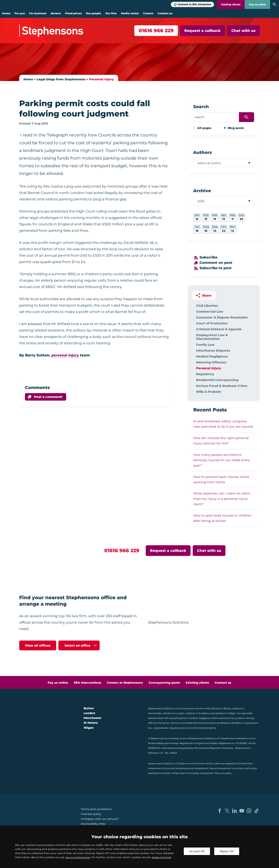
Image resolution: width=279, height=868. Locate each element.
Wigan (89, 728)
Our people (94, 13)
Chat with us (243, 31)
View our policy (223, 773)
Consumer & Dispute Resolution (222, 317)
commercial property (204, 728)
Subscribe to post (216, 268)
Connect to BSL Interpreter (195, 4)
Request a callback (202, 31)
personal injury (66, 355)
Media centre (130, 13)
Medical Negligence (212, 356)
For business (38, 13)
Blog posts (236, 128)
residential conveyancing (200, 723)
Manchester (93, 718)
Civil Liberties (207, 306)
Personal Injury (104, 79)
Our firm (111, 13)
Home (6, 13)
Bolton (89, 708)
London (89, 713)
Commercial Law (210, 311)
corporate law (161, 728)
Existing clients (231, 4)
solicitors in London (174, 713)
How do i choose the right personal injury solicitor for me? (221, 441)
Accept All (197, 849)
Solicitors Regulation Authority (216, 748)
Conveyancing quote (164, 683)
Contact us (165, 13)
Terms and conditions (96, 809)
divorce (175, 723)
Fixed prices (73, 13)
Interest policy (91, 814)
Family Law (205, 345)
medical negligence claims (204, 718)
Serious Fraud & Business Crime (222, 386)
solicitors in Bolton (221, 708)
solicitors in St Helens (198, 713)
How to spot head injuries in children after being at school (223, 518)
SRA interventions (88, 683)
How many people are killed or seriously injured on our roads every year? (222, 460)
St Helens (91, 723)
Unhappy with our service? (100, 819)
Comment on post (217, 263)
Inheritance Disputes (213, 350)
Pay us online (257, 4)
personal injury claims (232, 718)
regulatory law (178, 728)
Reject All (228, 849)
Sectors (56, 13)
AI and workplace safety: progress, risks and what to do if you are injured (223, 424)
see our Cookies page (79, 853)
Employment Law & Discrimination (212, 337)
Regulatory (205, 374)
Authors (202, 152)
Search (201, 107)
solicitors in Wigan (226, 713)
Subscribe (209, 257)
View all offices (38, 645)
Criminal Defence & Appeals (219, 329)
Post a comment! (48, 397)
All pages (204, 128)
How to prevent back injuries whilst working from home (221, 479)
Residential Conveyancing (217, 380)
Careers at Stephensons (125, 683)
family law (164, 723)
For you (20, 13)
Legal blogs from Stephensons (62, 79)
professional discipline (230, 723)
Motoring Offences (211, 362)
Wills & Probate (209, 392)
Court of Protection (212, 323)
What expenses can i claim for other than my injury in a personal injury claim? (222, 499)
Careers (148, 13)
